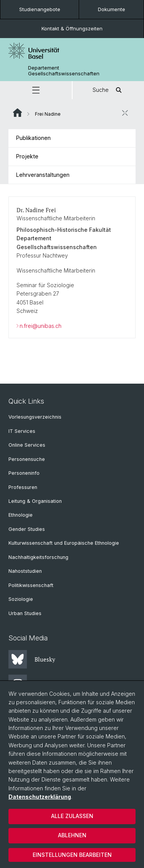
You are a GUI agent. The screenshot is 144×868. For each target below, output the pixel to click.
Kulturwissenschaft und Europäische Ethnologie (64, 543)
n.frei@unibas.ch (41, 326)
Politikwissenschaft (31, 585)
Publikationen (33, 138)
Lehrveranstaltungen (43, 175)
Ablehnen (72, 835)
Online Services (27, 445)
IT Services (22, 431)
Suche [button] (108, 90)
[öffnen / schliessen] (125, 113)
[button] (36, 90)
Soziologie (21, 599)
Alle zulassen (72, 816)
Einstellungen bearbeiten (72, 855)
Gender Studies (27, 529)
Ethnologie (21, 515)
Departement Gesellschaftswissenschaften (64, 71)
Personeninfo (24, 473)
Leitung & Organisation (35, 501)
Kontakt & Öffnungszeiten (72, 28)
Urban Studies (25, 613)
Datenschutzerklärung (40, 797)
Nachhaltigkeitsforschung (38, 557)
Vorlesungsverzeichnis (35, 417)
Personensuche (27, 459)
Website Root (17, 113)
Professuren (23, 487)
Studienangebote (40, 9)
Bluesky (32, 659)
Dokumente (112, 9)
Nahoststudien (25, 571)
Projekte (27, 156)
